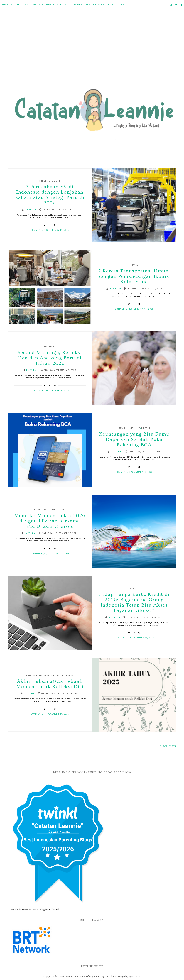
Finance (146, 428)
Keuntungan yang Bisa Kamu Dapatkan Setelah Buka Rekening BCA (134, 440)
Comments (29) (39, 390)
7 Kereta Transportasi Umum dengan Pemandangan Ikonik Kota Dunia (134, 276)
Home (5, 5)
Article (15, 5)
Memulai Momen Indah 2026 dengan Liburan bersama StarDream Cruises (50, 521)
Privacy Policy (115, 5)
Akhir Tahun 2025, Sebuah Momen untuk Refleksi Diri (50, 684)
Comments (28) (124, 309)
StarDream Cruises (45, 510)
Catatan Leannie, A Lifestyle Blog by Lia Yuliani (90, 976)
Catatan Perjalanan (38, 675)
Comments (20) (39, 230)
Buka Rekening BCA (129, 428)
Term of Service (94, 5)
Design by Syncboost (129, 976)
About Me (31, 5)
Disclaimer (75, 5)
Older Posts (168, 746)
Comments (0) (39, 714)
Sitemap (62, 5)
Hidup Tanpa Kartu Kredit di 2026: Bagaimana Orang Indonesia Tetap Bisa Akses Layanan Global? (134, 602)
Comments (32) (125, 472)
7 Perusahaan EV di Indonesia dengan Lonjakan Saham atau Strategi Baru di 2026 (50, 195)
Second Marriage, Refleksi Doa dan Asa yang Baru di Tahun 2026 (50, 358)
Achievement (47, 5)
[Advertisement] (92, 50)
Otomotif (55, 181)
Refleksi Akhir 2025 (62, 675)
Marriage (50, 346)
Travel (134, 265)
